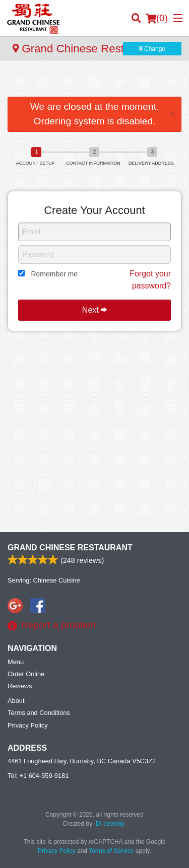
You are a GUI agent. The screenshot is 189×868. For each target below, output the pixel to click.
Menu (16, 662)
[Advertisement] (94, 81)
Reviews (20, 686)
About (16, 701)
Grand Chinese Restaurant (70, 548)
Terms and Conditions (39, 713)
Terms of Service (111, 851)
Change (152, 49)
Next (94, 310)
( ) (157, 18)
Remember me (54, 274)
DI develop (110, 824)
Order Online (26, 674)
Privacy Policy (28, 725)
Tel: (38, 776)
